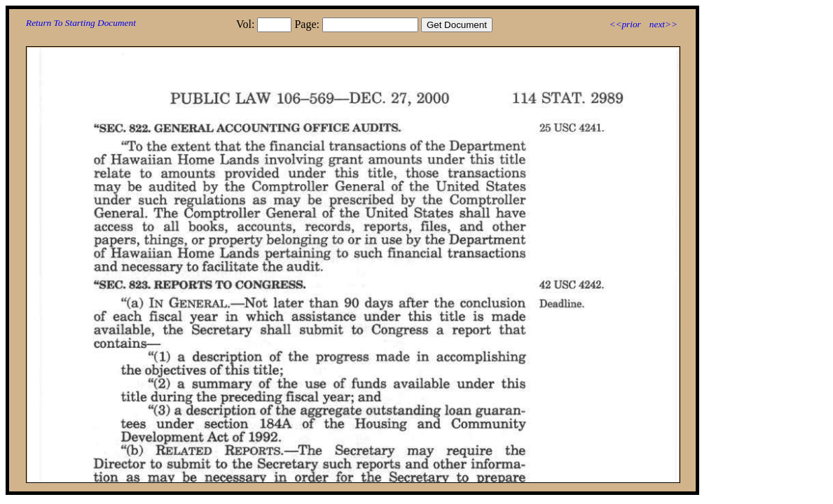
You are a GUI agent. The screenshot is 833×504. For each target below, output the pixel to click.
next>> (663, 24)
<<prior (625, 24)
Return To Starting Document (81, 23)
